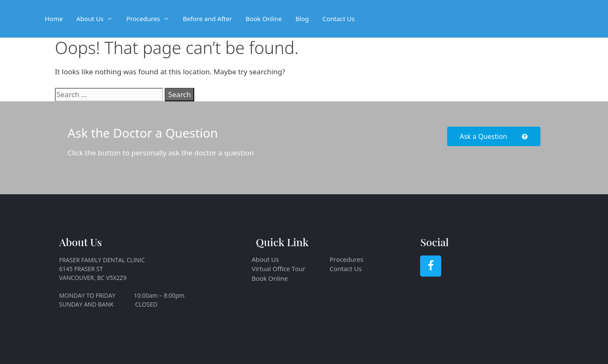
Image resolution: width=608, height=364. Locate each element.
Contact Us (339, 19)
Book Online (263, 19)
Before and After (207, 19)
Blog (302, 19)
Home (54, 19)
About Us (98, 19)
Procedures (151, 19)
